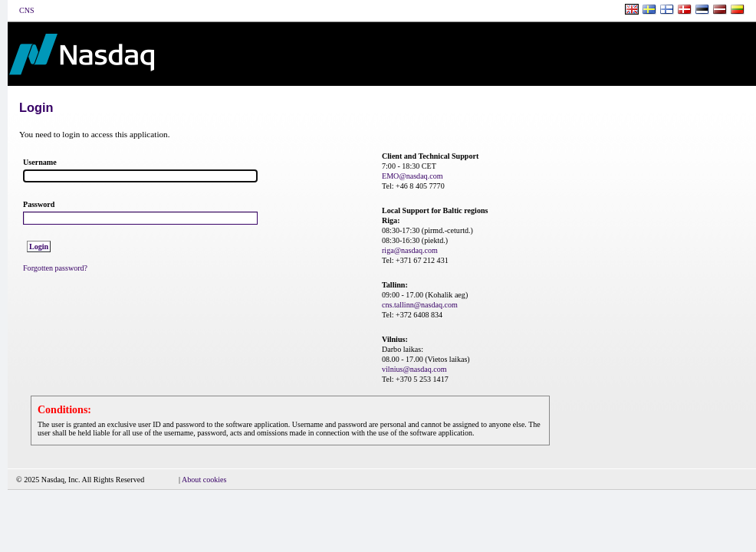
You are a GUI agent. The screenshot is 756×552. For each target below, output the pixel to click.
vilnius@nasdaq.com (414, 369)
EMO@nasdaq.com (413, 176)
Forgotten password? (55, 268)
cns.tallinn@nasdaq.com (420, 305)
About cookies (204, 480)
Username (40, 162)
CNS (26, 10)
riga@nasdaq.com (410, 250)
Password (39, 204)
